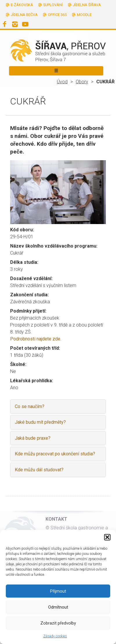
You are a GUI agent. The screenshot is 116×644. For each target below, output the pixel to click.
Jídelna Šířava (87, 5)
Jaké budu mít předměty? (40, 422)
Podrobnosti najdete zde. (36, 339)
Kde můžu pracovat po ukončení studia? (55, 454)
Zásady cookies (55, 636)
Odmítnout (58, 607)
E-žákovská (22, 5)
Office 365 (57, 15)
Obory (82, 82)
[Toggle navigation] (56, 71)
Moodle (84, 15)
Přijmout (58, 591)
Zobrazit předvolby (58, 623)
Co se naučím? (30, 406)
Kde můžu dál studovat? (39, 470)
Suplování (53, 5)
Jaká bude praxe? (33, 438)
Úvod (62, 82)
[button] (107, 537)
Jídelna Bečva (24, 15)
